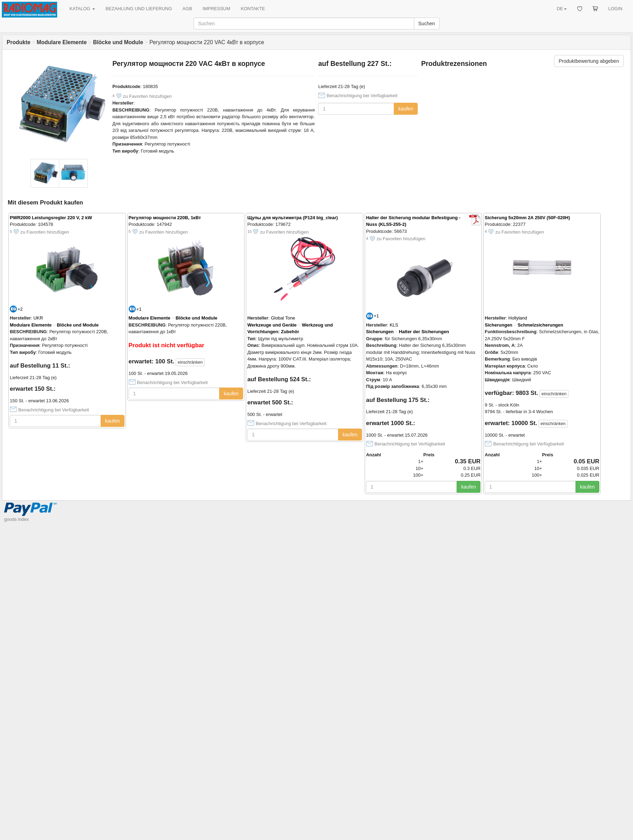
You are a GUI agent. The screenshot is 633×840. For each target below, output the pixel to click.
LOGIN (615, 9)
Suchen (427, 23)
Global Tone (283, 318)
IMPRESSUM (217, 9)
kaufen (406, 109)
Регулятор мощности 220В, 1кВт (165, 218)
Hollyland (518, 318)
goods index (16, 519)
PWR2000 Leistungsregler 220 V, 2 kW (51, 218)
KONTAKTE (253, 9)
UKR (38, 318)
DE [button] (561, 9)
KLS (394, 325)
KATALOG (82, 9)
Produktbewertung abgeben (589, 61)
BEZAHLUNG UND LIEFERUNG (139, 9)
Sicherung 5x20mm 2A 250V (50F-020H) (527, 218)
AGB (187, 9)
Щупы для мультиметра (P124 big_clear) (292, 218)
